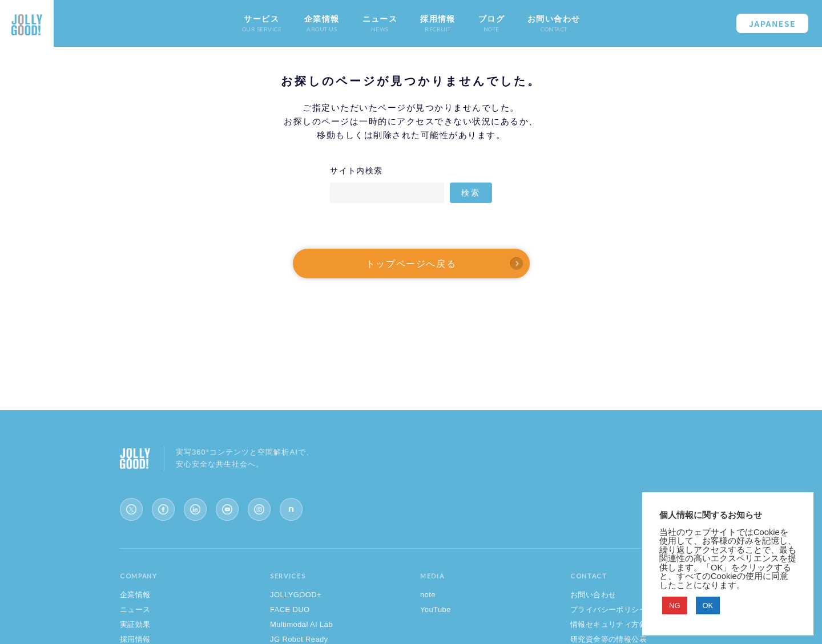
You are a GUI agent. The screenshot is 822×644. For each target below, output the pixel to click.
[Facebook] (163, 509)
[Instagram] (259, 509)
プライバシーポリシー (609, 609)
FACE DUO (290, 609)
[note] (291, 509)
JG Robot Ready (299, 639)
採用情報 (135, 639)
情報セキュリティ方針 (609, 624)
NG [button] (675, 605)
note (428, 595)
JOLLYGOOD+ (296, 595)
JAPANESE (772, 23)
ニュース (135, 609)
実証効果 (135, 624)
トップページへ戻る (411, 264)
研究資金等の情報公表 (609, 639)
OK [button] (708, 605)
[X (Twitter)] (131, 509)
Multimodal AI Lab (301, 624)
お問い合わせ (593, 595)
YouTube (436, 609)
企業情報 (135, 595)
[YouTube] (227, 509)
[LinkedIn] (195, 509)
